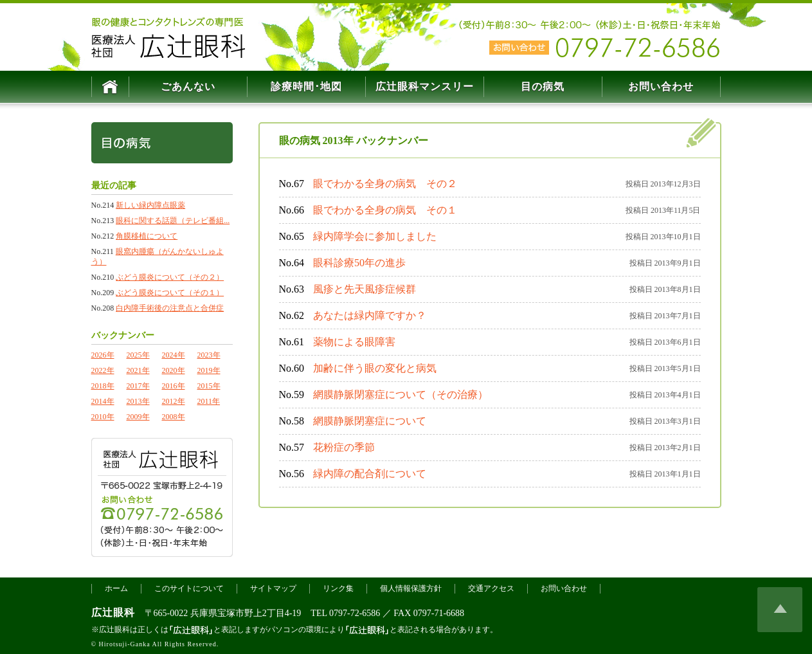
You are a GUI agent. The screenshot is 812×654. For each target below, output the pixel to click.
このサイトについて (189, 608)
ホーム (116, 608)
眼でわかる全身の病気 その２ (385, 184)
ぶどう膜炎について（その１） (170, 293)
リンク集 (338, 608)
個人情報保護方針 (411, 608)
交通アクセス (491, 608)
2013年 (138, 401)
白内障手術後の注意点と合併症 (170, 308)
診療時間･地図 (306, 86)
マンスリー (425, 86)
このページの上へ (780, 629)
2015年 (209, 386)
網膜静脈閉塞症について (370, 421)
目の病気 (543, 86)
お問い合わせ (661, 86)
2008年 (174, 417)
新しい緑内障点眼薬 (150, 205)
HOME (110, 87)
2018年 (103, 386)
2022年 (103, 370)
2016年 (174, 386)
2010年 (103, 417)
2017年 (138, 386)
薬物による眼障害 (354, 342)
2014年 (103, 401)
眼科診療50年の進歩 (359, 263)
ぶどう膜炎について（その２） (170, 277)
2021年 (138, 370)
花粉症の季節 (344, 447)
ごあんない (188, 86)
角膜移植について (147, 236)
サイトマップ (273, 608)
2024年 (174, 355)
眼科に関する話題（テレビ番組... (173, 221)
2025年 (138, 355)
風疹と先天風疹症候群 (365, 289)
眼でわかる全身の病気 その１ (385, 210)
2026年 (103, 355)
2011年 (209, 401)
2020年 (174, 370)
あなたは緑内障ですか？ (370, 315)
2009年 (138, 417)
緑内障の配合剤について (370, 474)
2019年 (209, 370)
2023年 (209, 355)
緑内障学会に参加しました (375, 236)
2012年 (174, 401)
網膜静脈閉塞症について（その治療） (401, 395)
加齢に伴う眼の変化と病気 (375, 368)
